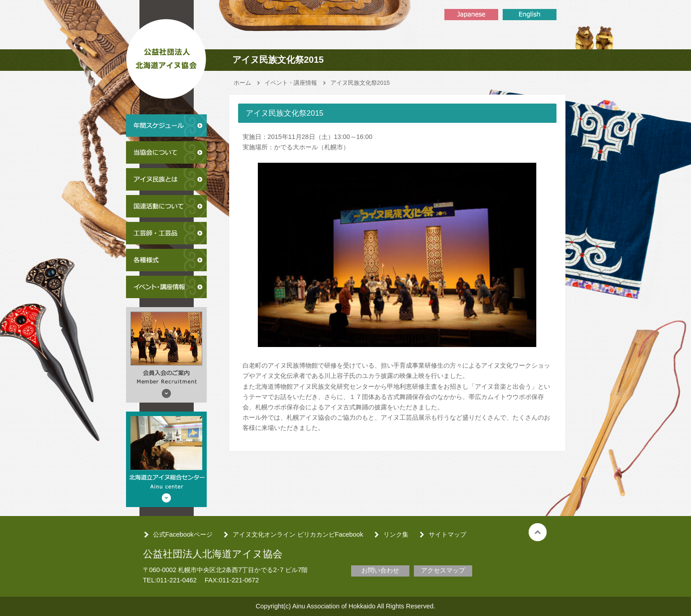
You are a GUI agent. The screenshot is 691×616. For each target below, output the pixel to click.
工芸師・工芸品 (166, 233)
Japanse (471, 15)
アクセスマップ (443, 570)
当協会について (166, 152)
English (530, 15)
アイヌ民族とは (166, 179)
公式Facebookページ (183, 534)
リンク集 (396, 534)
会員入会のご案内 (166, 355)
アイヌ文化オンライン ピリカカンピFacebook (298, 534)
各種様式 (166, 260)
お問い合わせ (380, 570)
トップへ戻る (538, 532)
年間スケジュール (166, 126)
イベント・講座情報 (166, 287)
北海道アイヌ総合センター (166, 459)
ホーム (242, 83)
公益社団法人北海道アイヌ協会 (166, 56)
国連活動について (166, 206)
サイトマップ (448, 534)
